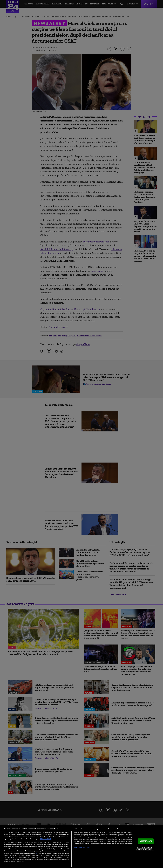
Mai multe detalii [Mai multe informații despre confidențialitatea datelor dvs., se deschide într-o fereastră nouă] (46, 839)
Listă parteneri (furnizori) (82, 847)
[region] (81, 846)
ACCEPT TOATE (146, 841)
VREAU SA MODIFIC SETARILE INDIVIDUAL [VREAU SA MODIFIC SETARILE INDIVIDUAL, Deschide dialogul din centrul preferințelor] (145, 849)
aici (37, 853)
